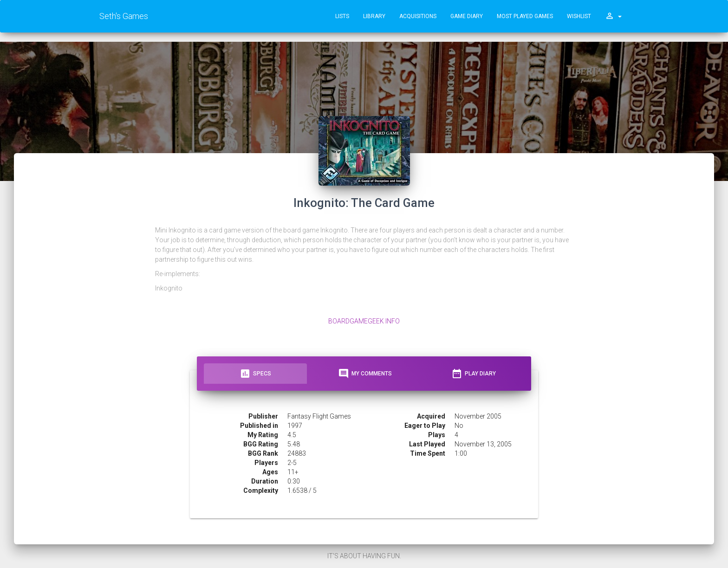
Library (374, 16)
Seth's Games (124, 16)
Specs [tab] (255, 374)
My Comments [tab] (365, 374)
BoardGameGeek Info (364, 321)
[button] (613, 16)
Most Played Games (525, 16)
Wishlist (579, 16)
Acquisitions (418, 16)
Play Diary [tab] (474, 374)
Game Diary (467, 16)
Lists (342, 16)
